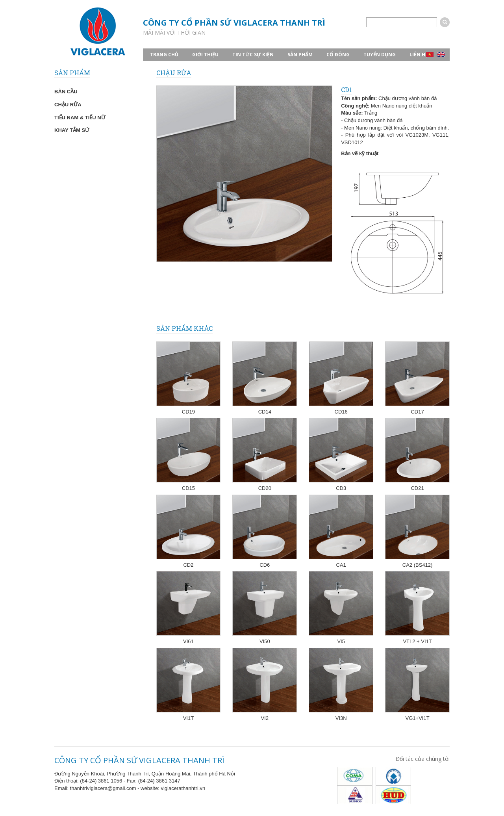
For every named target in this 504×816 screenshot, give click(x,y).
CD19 (188, 412)
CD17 (417, 412)
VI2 (265, 718)
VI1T (188, 718)
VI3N (341, 718)
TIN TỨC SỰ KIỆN (253, 55)
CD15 (188, 488)
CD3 (341, 488)
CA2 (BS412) (418, 565)
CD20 (265, 488)
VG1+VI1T (418, 718)
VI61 (188, 641)
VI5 (341, 641)
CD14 (265, 412)
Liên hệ (419, 55)
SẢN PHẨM (300, 55)
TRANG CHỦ (164, 55)
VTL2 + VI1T (417, 641)
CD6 (265, 565)
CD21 (417, 488)
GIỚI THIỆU (205, 55)
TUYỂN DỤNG (380, 55)
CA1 (341, 565)
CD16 (341, 412)
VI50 (265, 641)
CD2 (188, 565)
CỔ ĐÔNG (338, 55)
